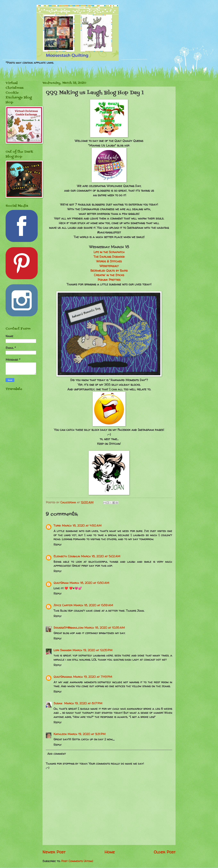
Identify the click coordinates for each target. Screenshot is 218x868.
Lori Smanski (63, 650)
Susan (58, 703)
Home (110, 852)
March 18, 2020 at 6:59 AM (93, 605)
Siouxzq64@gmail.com (68, 628)
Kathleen (60, 734)
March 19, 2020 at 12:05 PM (92, 650)
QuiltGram (61, 583)
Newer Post (54, 852)
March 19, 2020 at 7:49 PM (93, 677)
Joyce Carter (63, 605)
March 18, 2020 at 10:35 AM (105, 628)
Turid (57, 526)
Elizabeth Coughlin (67, 556)
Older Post (165, 852)
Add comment (57, 754)
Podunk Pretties (109, 280)
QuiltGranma (63, 677)
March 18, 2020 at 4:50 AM (82, 526)
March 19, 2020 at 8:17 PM (83, 703)
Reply (58, 545)
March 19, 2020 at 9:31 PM (86, 734)
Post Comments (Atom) (77, 861)
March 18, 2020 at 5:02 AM (101, 556)
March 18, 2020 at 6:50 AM (89, 583)
